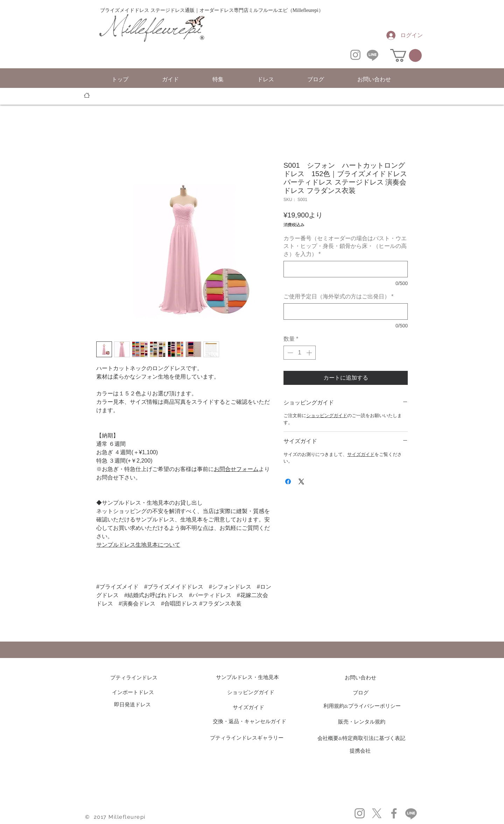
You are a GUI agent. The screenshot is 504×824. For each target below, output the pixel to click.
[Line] (373, 55)
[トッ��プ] (87, 95)
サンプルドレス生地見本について (138, 545)
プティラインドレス (136, 677)
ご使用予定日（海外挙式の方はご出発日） (338, 296)
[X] (377, 813)
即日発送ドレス (132, 704)
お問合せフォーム (236, 469)
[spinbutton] (300, 353)
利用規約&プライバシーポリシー (362, 706)
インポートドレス (133, 692)
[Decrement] (289, 353)
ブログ (361, 693)
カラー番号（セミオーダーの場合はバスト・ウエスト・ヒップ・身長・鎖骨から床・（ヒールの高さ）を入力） (345, 246)
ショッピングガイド (327, 416)
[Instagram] (355, 55)
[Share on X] (301, 482)
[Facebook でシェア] (288, 482)
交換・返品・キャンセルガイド (250, 721)
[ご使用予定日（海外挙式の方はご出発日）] (346, 311)
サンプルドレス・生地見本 (247, 677)
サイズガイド (361, 454)
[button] (406, 56)
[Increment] (310, 353)
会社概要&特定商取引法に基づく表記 (361, 738)
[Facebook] (394, 813)
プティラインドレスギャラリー (247, 738)
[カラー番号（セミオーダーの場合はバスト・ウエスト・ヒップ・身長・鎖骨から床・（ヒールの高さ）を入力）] (346, 269)
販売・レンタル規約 (362, 722)
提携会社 (360, 751)
